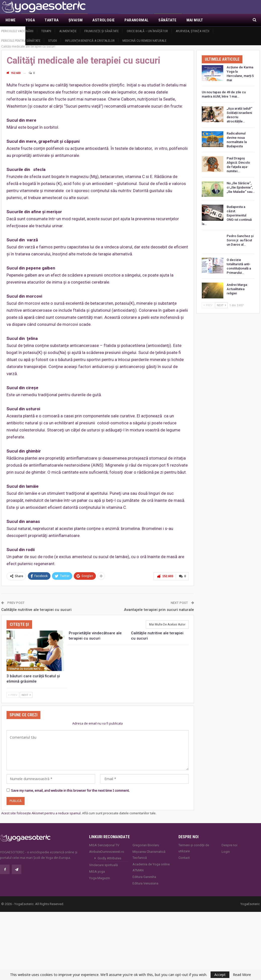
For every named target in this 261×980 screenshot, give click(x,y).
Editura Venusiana (145, 883)
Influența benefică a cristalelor (90, 41)
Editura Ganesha (144, 877)
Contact (184, 858)
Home (11, 20)
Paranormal (137, 20)
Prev (13, 695)
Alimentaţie (68, 31)
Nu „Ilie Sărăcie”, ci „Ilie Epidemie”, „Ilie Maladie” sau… (241, 187)
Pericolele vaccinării (17, 31)
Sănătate (167, 20)
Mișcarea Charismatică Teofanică (149, 855)
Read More (242, 975)
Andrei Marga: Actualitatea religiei (237, 289)
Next (26, 695)
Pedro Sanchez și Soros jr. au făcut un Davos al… (240, 240)
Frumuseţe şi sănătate (102, 31)
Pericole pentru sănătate (21, 41)
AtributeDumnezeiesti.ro (107, 852)
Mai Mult (195, 20)
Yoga (30, 20)
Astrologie (104, 20)
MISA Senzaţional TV (104, 845)
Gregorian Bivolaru (146, 845)
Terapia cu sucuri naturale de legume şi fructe (26, 669)
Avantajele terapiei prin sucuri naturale (159, 610)
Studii (53, 41)
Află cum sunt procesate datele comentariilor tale (119, 813)
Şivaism (76, 20)
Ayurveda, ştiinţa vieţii (192, 31)
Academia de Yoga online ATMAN (151, 867)
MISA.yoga (97, 872)
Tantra (52, 20)
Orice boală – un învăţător (147, 31)
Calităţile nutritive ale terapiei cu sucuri (36, 610)
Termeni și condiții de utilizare (194, 848)
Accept (220, 975)
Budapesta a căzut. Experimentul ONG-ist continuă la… (227, 215)
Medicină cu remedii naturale (144, 41)
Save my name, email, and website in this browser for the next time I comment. (70, 790)
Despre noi (230, 845)
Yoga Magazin (100, 878)
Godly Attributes (109, 858)
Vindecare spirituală (103, 865)
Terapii (46, 31)
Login (226, 852)
